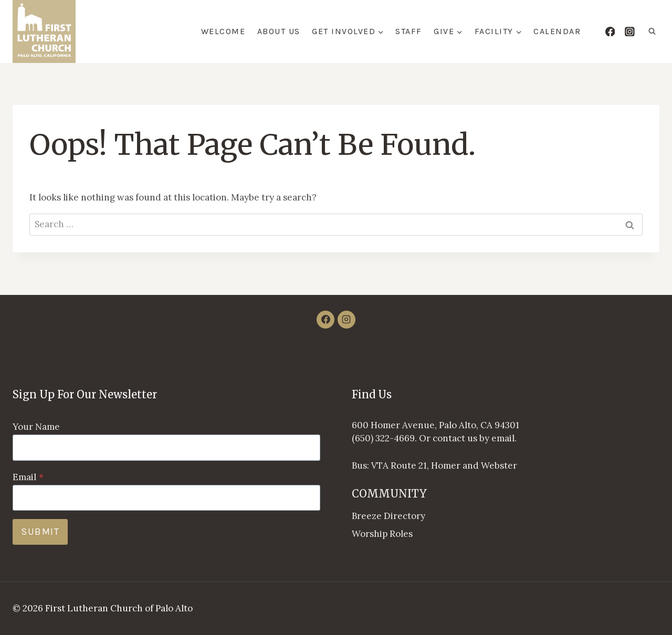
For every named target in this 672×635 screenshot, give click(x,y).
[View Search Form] (652, 31)
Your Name (36, 427)
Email (28, 477)
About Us (279, 31)
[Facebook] (610, 31)
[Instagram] (630, 31)
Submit (40, 532)
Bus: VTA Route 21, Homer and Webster (434, 465)
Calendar (557, 31)
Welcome (223, 31)
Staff (409, 31)
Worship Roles (382, 534)
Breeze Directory (388, 516)
